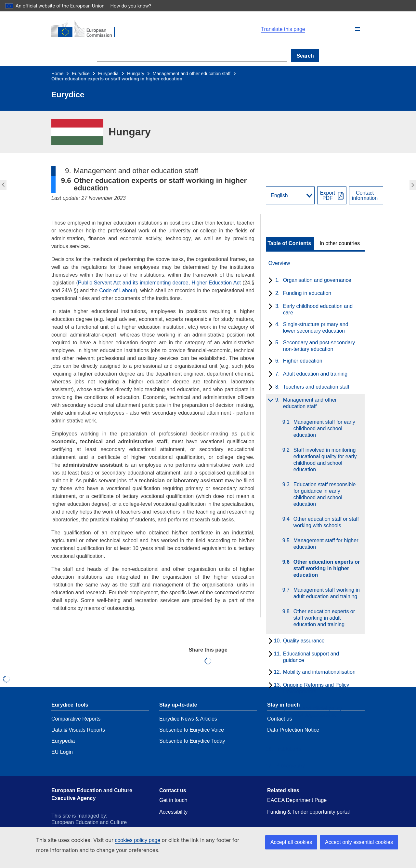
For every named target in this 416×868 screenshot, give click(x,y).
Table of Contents (289, 243)
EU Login (62, 752)
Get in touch (173, 800)
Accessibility (173, 812)
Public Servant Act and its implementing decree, (134, 283)
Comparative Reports (76, 719)
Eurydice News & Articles (188, 719)
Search (305, 56)
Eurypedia (108, 74)
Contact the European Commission (200, 857)
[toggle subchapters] (269, 281)
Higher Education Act (217, 283)
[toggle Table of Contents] (290, 243)
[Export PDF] (332, 195)
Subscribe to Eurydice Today (192, 741)
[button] (357, 29)
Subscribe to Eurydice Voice (192, 730)
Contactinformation (365, 196)
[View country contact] (366, 195)
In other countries (340, 243)
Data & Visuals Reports (78, 730)
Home (57, 74)
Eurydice (81, 74)
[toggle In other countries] (340, 243)
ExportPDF (328, 196)
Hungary (136, 74)
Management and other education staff (192, 74)
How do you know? (127, 6)
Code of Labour (117, 290)
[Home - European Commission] (202, 29)
